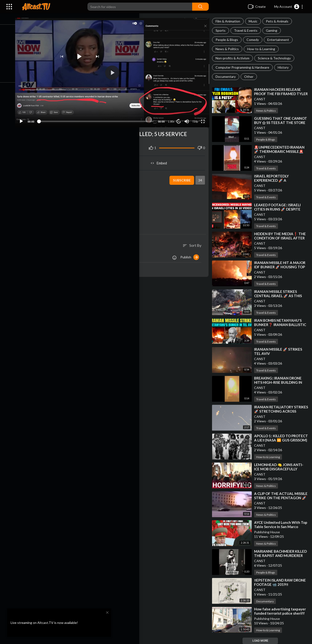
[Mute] (188, 118)
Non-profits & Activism (235, 58)
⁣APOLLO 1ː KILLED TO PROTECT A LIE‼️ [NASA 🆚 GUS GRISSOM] (279, 440)
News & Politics (230, 49)
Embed (162, 160)
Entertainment (281, 40)
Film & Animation (230, 21)
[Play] (29, 118)
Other (251, 77)
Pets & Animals (279, 21)
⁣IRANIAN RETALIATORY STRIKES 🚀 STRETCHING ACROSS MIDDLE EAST (278, 411)
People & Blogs (229, 40)
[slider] (101, 118)
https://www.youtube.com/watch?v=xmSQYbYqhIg (92, 197)
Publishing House (269, 532)
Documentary (228, 77)
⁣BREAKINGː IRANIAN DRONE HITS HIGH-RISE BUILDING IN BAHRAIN (280, 382)
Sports (223, 30)
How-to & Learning (264, 49)
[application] (117, 71)
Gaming (274, 30)
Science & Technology (277, 58)
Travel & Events (248, 30)
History (286, 67)
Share (71, 160)
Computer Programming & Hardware (245, 67)
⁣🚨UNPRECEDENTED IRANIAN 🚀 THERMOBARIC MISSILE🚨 (282, 149)
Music (255, 21)
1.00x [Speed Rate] (172, 118)
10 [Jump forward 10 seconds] (180, 118)
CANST (262, 99)
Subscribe (183, 177)
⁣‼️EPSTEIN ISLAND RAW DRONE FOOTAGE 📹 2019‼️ (282, 582)
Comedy (255, 40)
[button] (289, 7)
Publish (192, 254)
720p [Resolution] (196, 118)
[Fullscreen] (204, 118)
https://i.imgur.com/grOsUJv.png (83, 207)
